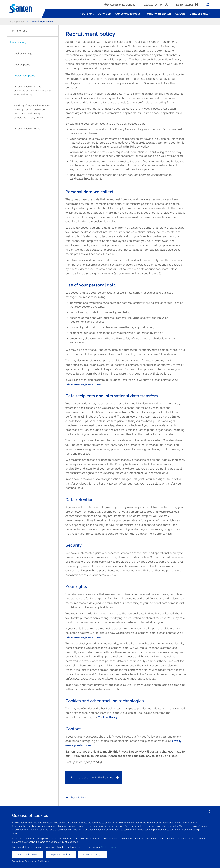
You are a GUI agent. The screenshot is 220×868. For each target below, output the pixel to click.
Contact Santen (200, 14)
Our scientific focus (128, 14)
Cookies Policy (108, 717)
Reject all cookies (61, 854)
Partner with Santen (158, 14)
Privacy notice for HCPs (27, 128)
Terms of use (19, 31)
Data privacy (19, 21)
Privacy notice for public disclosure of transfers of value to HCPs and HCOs (33, 90)
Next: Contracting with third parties (91, 778)
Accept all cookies (28, 854)
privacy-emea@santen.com (84, 384)
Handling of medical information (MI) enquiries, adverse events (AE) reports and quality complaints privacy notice (32, 111)
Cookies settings (23, 53)
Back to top (76, 798)
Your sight (87, 14)
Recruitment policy (24, 75)
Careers (180, 14)
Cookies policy (22, 64)
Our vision (104, 14)
